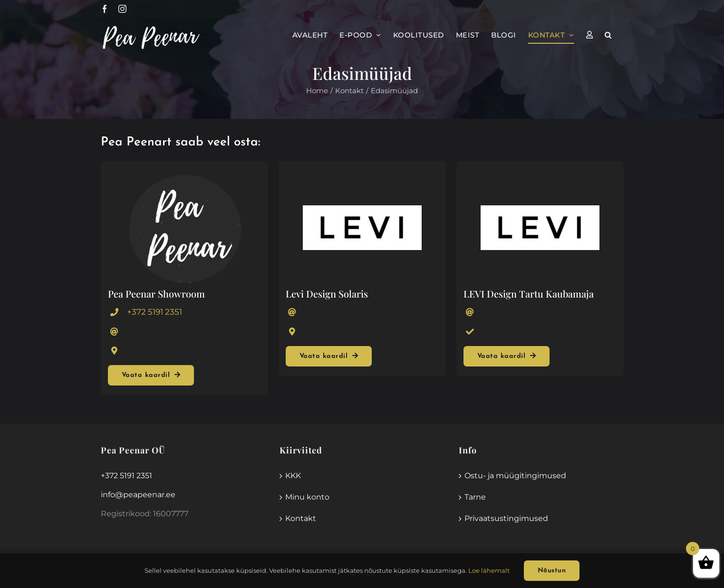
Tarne (475, 497)
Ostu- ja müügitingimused (515, 476)
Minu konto (307, 497)
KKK (293, 476)
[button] (608, 35)
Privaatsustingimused (506, 518)
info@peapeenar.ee (138, 495)
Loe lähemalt (489, 570)
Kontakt (301, 518)
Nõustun (552, 571)
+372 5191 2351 (154, 312)
